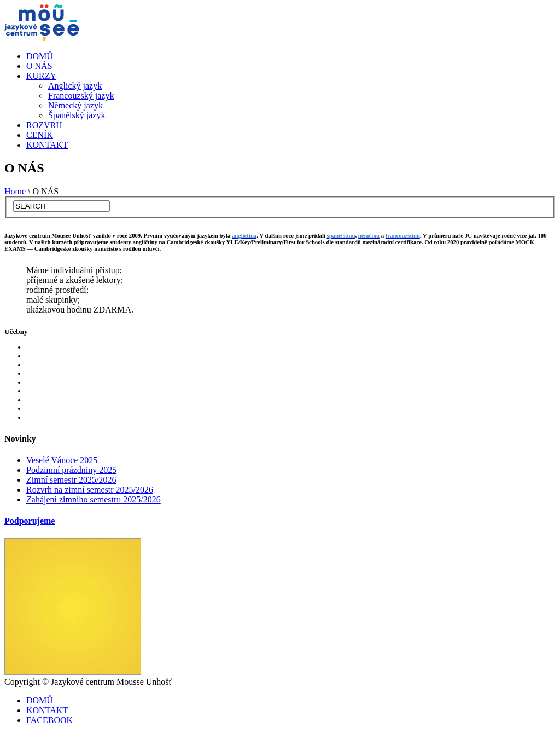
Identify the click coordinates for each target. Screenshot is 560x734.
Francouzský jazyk (81, 96)
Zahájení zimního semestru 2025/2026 (94, 499)
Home (15, 191)
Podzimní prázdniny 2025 (71, 470)
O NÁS (39, 66)
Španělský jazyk (77, 115)
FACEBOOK (49, 720)
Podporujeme (30, 521)
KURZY (41, 76)
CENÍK (40, 135)
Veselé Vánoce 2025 (62, 460)
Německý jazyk (75, 105)
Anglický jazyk (75, 86)
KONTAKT (47, 145)
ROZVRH (44, 125)
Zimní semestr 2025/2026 (71, 480)
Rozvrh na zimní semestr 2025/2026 (90, 490)
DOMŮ (40, 56)
